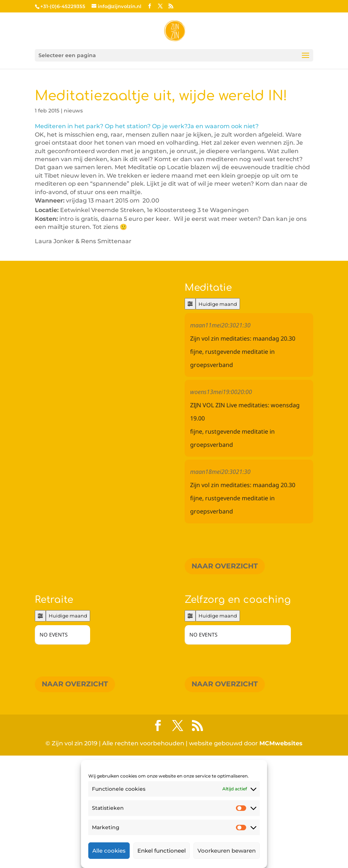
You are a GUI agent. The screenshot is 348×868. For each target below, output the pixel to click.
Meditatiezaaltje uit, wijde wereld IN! (161, 96)
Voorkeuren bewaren (227, 851)
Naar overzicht (225, 566)
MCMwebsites (281, 856)
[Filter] (190, 304)
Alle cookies (109, 851)
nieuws (73, 111)
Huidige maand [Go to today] (218, 304)
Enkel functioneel (162, 851)
